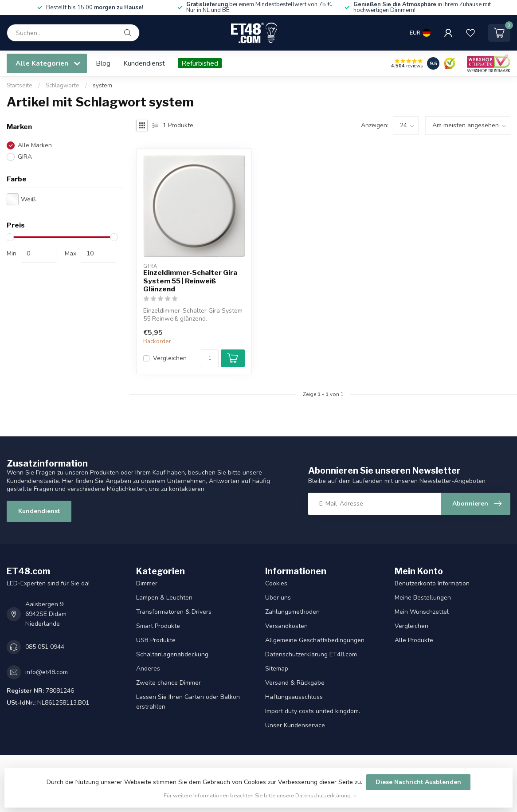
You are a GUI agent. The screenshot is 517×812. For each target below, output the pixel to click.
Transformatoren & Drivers (174, 612)
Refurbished (200, 63)
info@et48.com (47, 672)
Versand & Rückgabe (295, 683)
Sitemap (277, 669)
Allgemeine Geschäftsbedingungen (315, 640)
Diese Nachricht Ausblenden (418, 782)
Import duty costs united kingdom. (313, 711)
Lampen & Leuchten (164, 598)
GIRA (25, 157)
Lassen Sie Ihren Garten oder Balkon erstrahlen (188, 702)
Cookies (276, 583)
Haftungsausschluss (294, 697)
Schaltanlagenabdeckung (172, 654)
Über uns (278, 598)
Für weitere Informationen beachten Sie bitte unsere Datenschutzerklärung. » (260, 795)
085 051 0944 (45, 647)
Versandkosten (286, 626)
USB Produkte (156, 640)
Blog (103, 63)
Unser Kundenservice (295, 725)
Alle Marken (35, 145)
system (102, 86)
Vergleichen (170, 358)
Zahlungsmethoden (292, 612)
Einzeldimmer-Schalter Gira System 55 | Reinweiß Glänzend (190, 281)
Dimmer (147, 583)
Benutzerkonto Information (432, 583)
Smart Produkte (158, 626)
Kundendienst (144, 63)
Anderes (148, 669)
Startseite (20, 86)
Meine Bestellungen (423, 598)
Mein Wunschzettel (422, 612)
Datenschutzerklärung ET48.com (311, 654)
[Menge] (210, 358)
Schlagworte (63, 86)
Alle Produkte (414, 640)
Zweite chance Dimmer (168, 683)
